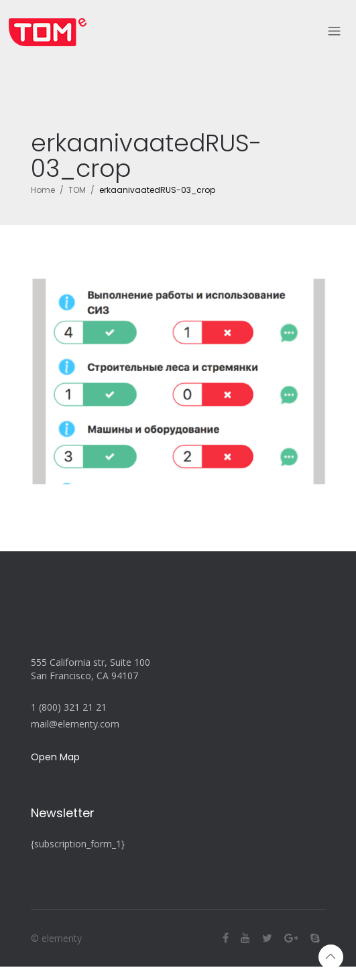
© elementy (56, 938)
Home (43, 190)
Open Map (55, 757)
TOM (77, 190)
